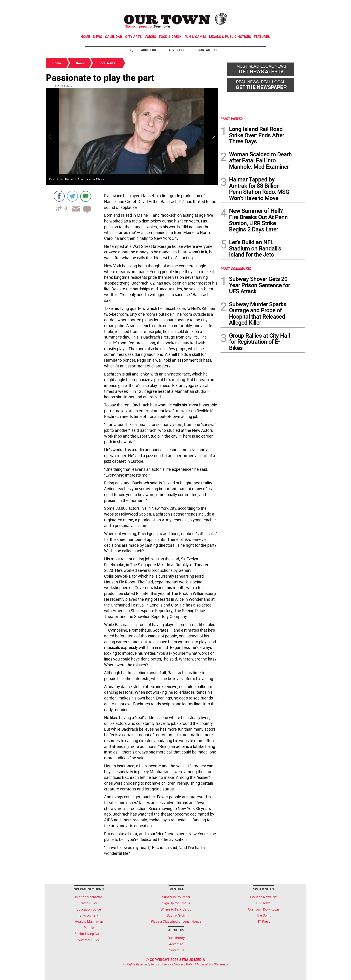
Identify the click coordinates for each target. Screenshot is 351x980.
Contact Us (207, 50)
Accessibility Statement (212, 964)
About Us (149, 50)
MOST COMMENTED (236, 268)
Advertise (177, 50)
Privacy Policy (185, 964)
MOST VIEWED (231, 119)
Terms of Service (162, 964)
